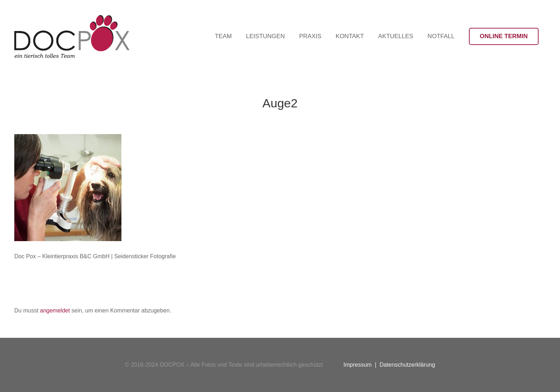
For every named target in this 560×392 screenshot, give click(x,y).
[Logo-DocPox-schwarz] (72, 36)
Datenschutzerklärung (407, 365)
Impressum (358, 365)
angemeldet (55, 310)
